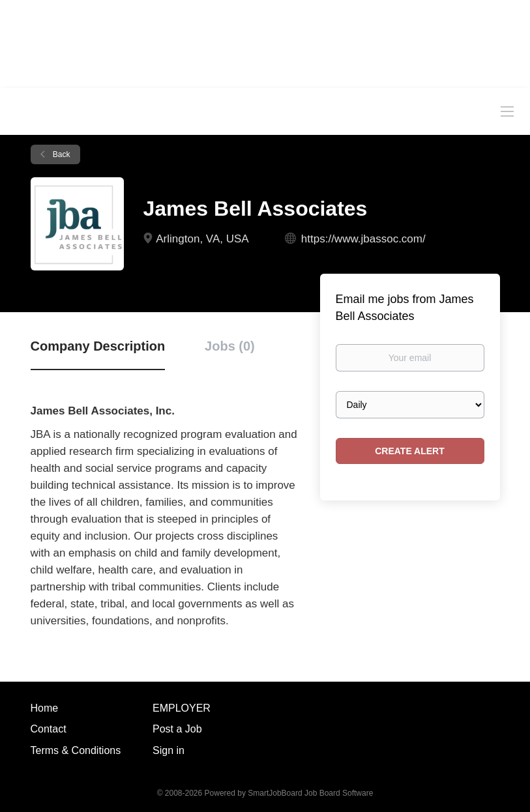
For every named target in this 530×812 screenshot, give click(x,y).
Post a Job (177, 729)
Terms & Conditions (76, 750)
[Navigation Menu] (507, 111)
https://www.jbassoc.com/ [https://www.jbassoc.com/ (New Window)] (363, 239)
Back (61, 154)
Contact (49, 729)
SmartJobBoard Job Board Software (310, 793)
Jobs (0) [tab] (230, 346)
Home (45, 708)
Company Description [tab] (98, 346)
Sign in (169, 750)
